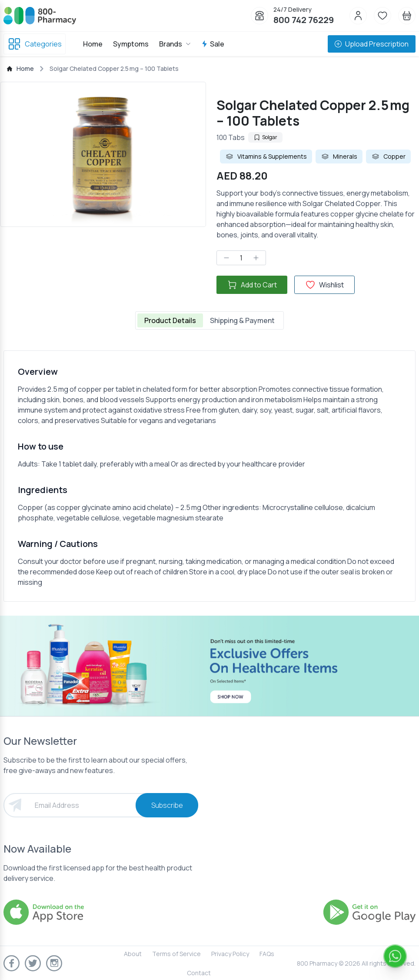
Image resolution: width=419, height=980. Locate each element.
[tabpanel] (209, 476)
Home (93, 44)
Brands (175, 44)
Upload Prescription (372, 44)
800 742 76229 (304, 20)
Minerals (339, 157)
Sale (213, 44)
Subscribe (167, 805)
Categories (35, 44)
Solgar (265, 137)
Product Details (170, 320)
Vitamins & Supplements (266, 157)
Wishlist (324, 285)
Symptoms (131, 44)
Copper (388, 157)
